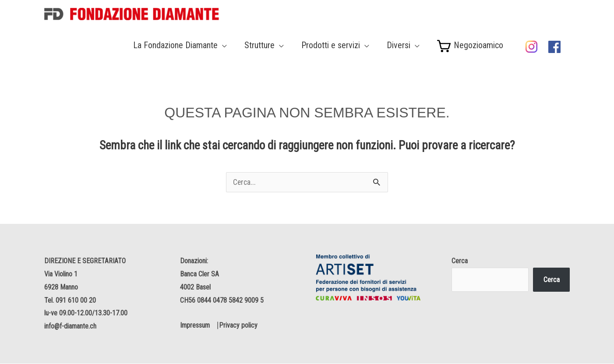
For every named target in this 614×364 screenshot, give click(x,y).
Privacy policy (240, 326)
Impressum (195, 326)
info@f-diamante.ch (71, 327)
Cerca (460, 262)
